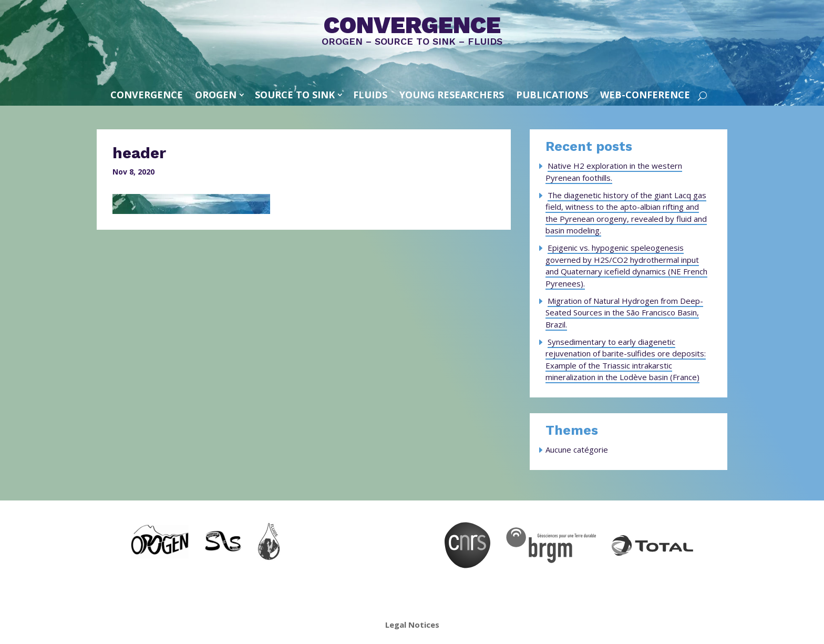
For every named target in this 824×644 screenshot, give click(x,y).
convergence (147, 95)
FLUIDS (370, 95)
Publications (552, 95)
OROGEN (216, 95)
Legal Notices (412, 625)
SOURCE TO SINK (295, 95)
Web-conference (645, 95)
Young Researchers (452, 95)
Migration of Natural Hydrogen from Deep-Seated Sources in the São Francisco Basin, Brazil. (624, 313)
